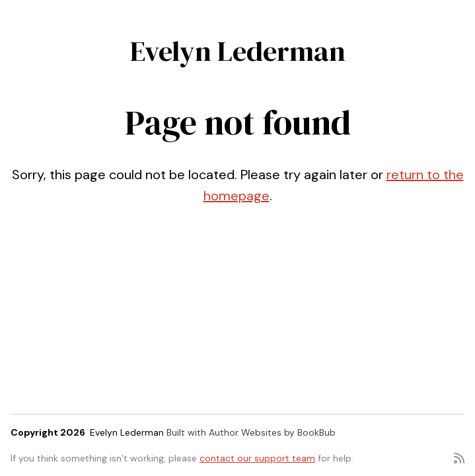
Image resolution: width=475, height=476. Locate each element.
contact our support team (257, 458)
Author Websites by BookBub (272, 432)
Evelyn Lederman (238, 51)
